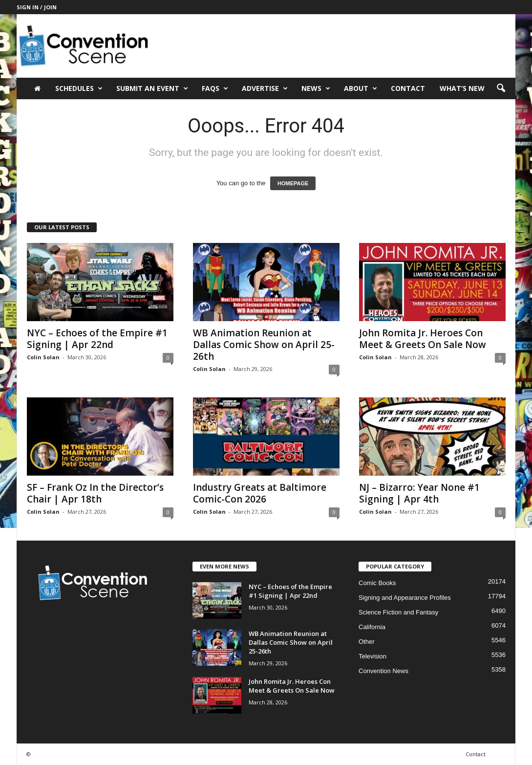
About (361, 88)
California (372, 627)
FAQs (215, 88)
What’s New (462, 88)
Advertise (265, 88)
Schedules (79, 88)
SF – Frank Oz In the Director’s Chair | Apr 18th (95, 493)
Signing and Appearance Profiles (405, 598)
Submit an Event (152, 88)
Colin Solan (43, 357)
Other (367, 642)
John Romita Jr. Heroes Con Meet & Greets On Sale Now (423, 339)
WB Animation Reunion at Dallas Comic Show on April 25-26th (264, 345)
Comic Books (377, 583)
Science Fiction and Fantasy (398, 612)
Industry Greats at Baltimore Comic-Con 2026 (260, 493)
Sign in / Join (37, 7)
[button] (501, 88)
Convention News (383, 671)
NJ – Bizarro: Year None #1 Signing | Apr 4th (419, 493)
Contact (408, 88)
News (316, 88)
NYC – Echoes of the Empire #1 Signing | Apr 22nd (97, 339)
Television (372, 656)
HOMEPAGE (293, 183)
